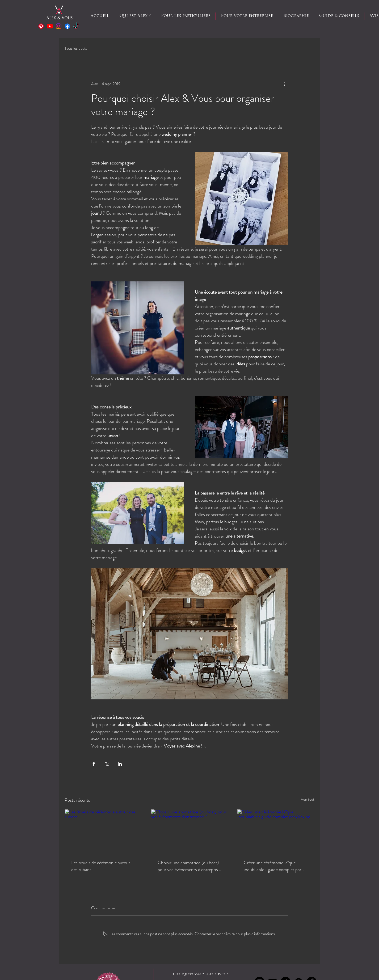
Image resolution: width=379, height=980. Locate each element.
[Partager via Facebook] (94, 764)
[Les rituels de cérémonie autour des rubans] (103, 831)
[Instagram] (59, 26)
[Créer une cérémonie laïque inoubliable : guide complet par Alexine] (276, 831)
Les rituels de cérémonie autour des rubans (101, 866)
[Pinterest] (41, 26)
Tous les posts (76, 48)
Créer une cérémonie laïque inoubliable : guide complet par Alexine (273, 866)
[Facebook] (67, 26)
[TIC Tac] (76, 26)
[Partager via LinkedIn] (120, 764)
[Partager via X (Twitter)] (107, 764)
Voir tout (308, 799)
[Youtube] (50, 26)
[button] (186, 16)
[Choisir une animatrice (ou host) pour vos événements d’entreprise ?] (190, 831)
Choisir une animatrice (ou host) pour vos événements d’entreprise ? (189, 866)
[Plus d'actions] (285, 84)
